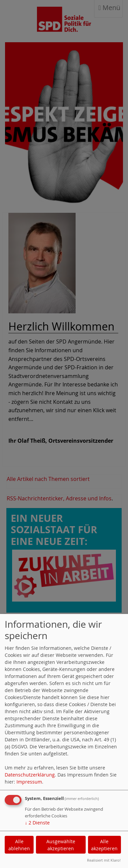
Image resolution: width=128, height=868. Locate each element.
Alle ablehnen (19, 845)
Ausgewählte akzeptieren (61, 845)
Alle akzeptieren (104, 845)
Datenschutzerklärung (30, 775)
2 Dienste (37, 823)
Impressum (29, 782)
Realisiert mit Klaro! (104, 860)
